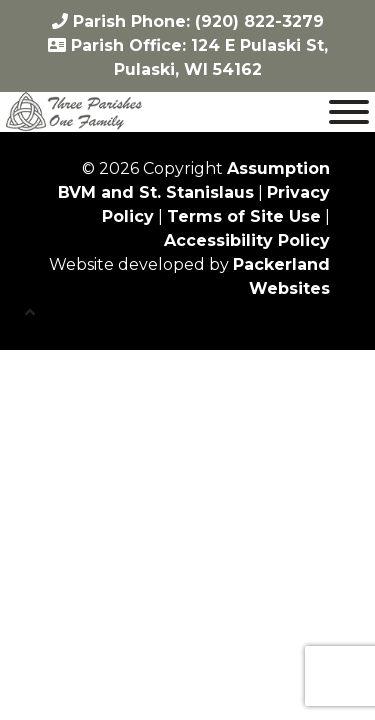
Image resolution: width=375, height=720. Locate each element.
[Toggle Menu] (349, 112)
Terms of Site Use (244, 216)
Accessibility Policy (247, 240)
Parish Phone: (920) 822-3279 (188, 21)
